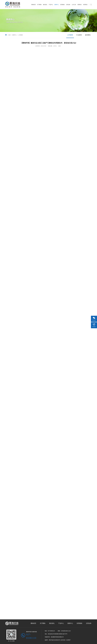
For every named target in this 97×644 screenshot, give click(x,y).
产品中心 (51, 5)
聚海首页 (34, 5)
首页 (9, 35)
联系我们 (85, 5)
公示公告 (74, 5)
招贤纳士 (80, 5)
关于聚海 (39, 5)
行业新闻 (79, 35)
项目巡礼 (45, 5)
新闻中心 (57, 5)
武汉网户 (69, 640)
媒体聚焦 (88, 35)
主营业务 (68, 5)
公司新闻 (21, 35)
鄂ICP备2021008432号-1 (55, 640)
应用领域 (62, 5)
